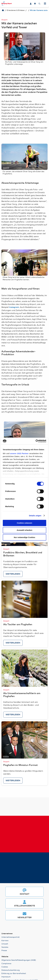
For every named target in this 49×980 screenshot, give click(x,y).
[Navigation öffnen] (45, 4)
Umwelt (5, 944)
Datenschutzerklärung (11, 970)
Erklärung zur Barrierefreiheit (14, 973)
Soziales (5, 947)
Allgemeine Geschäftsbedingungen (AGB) (19, 960)
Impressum (6, 977)
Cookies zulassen (24, 523)
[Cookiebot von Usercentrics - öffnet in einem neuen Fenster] (36, 441)
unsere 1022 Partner (19, 453)
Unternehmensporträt (10, 937)
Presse (4, 950)
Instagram (14, 307)
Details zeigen (35, 516)
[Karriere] (31, 4)
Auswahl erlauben (24, 530)
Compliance (6, 963)
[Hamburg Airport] (3, 10)
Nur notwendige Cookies (24, 537)
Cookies (5, 967)
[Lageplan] (35, 4)
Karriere (5, 940)
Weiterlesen (13, 574)
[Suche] (39, 4)
